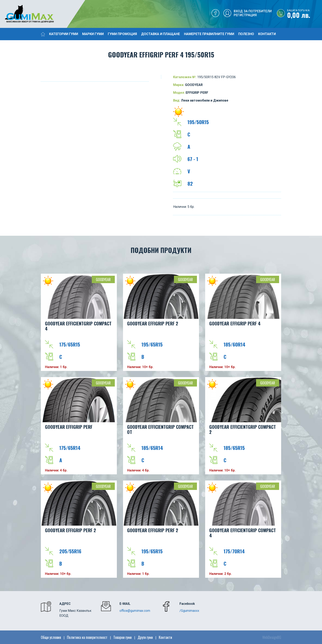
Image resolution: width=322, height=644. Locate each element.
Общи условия (51, 637)
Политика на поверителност (87, 637)
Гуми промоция (122, 34)
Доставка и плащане (160, 34)
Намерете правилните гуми (209, 34)
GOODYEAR (103, 279)
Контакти (267, 34)
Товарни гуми (122, 637)
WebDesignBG (272, 637)
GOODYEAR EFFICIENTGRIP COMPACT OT (160, 429)
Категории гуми (64, 34)
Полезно (246, 34)
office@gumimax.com (135, 611)
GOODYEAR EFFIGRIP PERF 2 (153, 323)
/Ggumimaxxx (189, 611)
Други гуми (145, 637)
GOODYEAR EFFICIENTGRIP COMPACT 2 (243, 429)
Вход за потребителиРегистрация (253, 13)
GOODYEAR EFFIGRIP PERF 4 (235, 323)
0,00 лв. (305, 14)
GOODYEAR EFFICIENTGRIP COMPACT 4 (78, 326)
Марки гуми (93, 34)
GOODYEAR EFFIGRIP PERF (69, 427)
